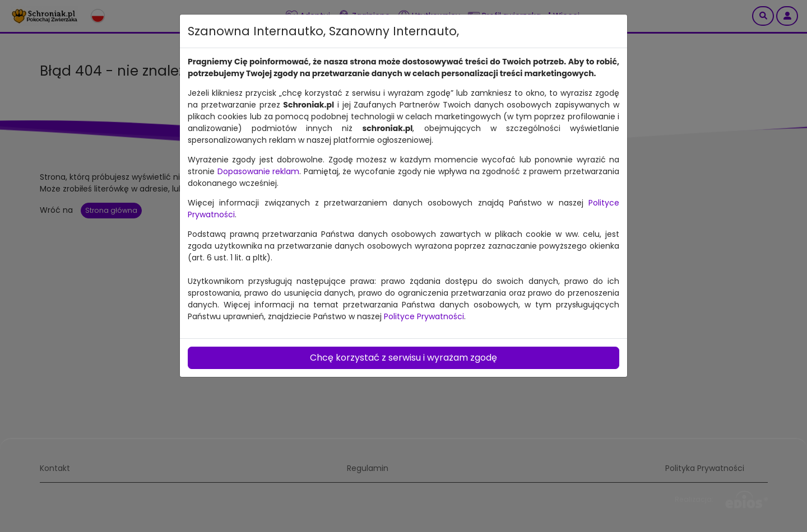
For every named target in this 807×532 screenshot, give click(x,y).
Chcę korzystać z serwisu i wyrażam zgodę (403, 358)
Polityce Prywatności (424, 316)
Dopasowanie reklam (259, 171)
